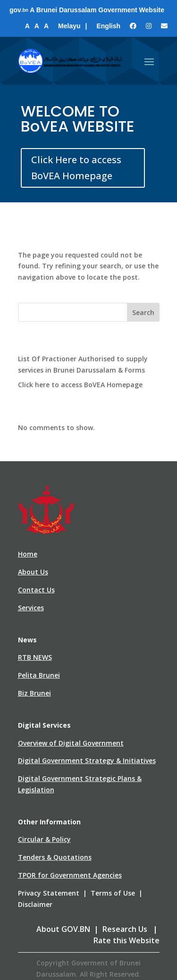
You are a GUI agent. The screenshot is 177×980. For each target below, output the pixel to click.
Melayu (69, 26)
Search (143, 312)
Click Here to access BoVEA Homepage (76, 168)
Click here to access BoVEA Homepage (80, 385)
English (108, 26)
